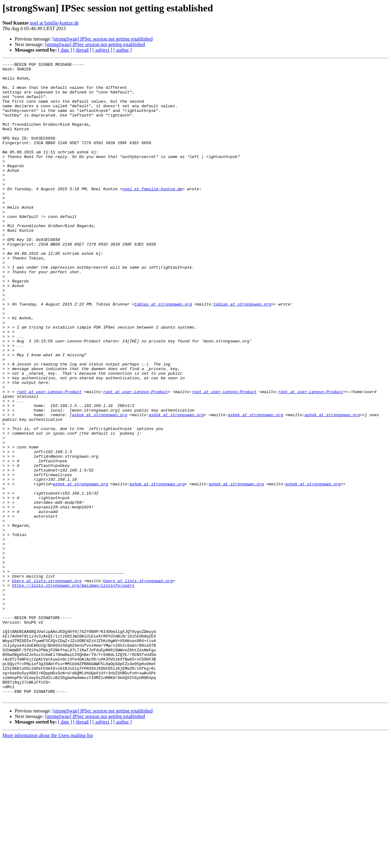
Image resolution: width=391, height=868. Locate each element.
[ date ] (65, 50)
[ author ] (123, 50)
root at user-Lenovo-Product (49, 458)
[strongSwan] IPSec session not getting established (103, 39)
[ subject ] (102, 50)
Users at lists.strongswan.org (47, 685)
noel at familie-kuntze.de (54, 23)
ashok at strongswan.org (99, 486)
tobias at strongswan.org (163, 353)
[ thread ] (82, 50)
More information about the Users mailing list (48, 863)
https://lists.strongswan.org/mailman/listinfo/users (73, 690)
